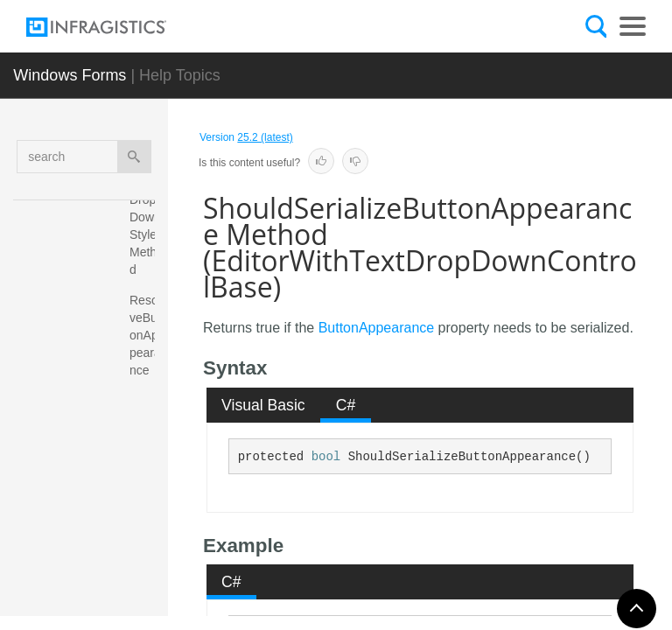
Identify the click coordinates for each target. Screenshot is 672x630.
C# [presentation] (346, 405)
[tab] (264, 405)
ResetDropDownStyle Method (147, 226)
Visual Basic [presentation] (263, 405)
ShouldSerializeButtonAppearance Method (147, 506)
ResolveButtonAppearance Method (147, 353)
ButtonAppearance (377, 328)
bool (326, 457)
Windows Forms (70, 75)
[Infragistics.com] (114, 27)
